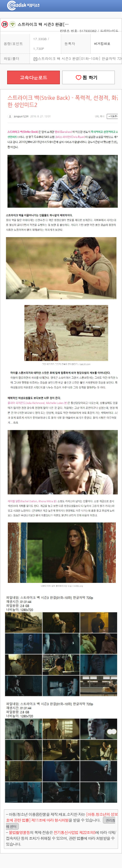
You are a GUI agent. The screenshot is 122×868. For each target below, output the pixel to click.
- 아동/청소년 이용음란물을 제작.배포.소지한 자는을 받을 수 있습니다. (62, 820)
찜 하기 (88, 77)
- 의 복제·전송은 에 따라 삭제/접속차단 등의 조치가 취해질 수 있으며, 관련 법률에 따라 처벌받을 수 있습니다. (61, 838)
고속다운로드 (34, 77)
